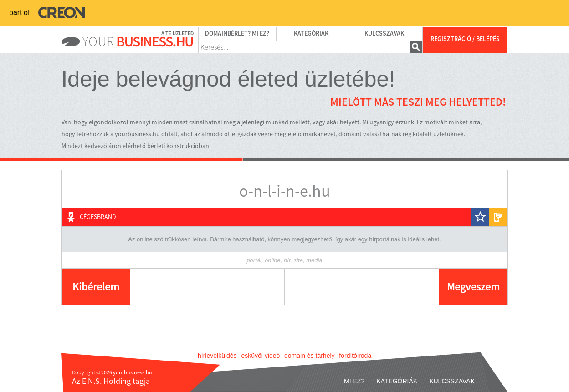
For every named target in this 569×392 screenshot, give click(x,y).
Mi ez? (354, 381)
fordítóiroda (355, 356)
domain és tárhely (310, 356)
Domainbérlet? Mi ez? (237, 34)
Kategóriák (311, 34)
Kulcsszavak (384, 34)
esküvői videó (260, 356)
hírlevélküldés (217, 356)
